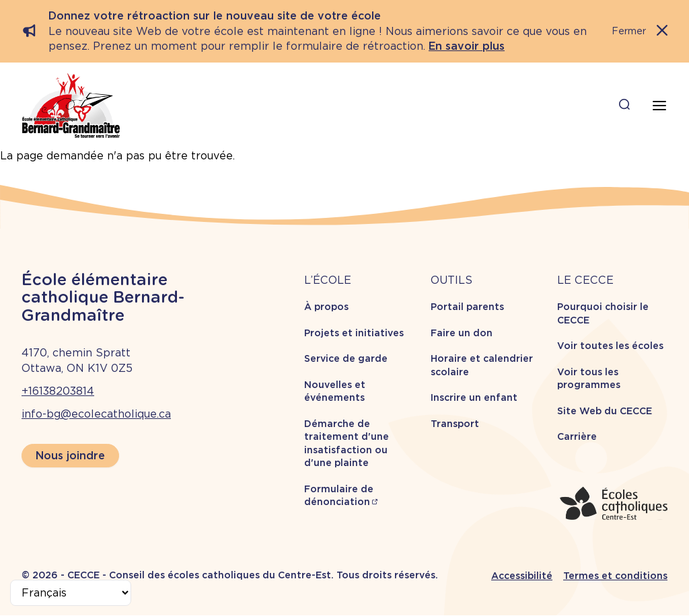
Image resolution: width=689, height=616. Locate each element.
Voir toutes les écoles (610, 346)
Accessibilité (522, 576)
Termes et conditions (615, 576)
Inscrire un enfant (474, 397)
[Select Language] (71, 593)
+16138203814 (58, 391)
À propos (326, 307)
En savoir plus (467, 46)
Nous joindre (70, 456)
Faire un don (462, 333)
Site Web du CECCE (605, 411)
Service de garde (346, 358)
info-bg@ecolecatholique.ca (96, 414)
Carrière (577, 436)
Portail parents (467, 307)
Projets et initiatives (354, 333)
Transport (455, 424)
